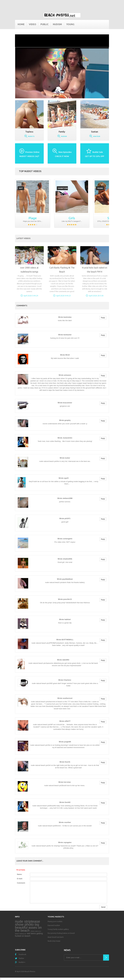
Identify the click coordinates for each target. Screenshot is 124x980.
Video (33, 24)
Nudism (57, 24)
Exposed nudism (54, 925)
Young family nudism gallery (58, 929)
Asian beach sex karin (56, 937)
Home (21, 24)
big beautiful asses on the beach (28, 928)
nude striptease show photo (27, 923)
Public (45, 24)
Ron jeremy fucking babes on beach (61, 933)
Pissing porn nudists (55, 921)
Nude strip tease (54, 941)
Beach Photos (30, 971)
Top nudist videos (30, 171)
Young (70, 24)
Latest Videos (23, 238)
